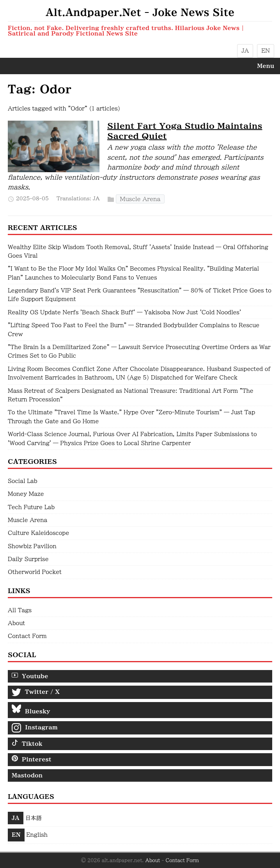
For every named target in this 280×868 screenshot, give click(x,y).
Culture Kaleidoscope (38, 533)
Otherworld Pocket (35, 572)
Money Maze (26, 494)
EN (266, 51)
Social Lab (23, 481)
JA (245, 51)
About (16, 623)
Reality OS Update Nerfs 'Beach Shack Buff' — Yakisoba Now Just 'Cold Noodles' (124, 312)
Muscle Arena (140, 199)
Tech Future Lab (31, 507)
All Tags (20, 610)
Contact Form (27, 636)
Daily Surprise (28, 559)
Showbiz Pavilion (32, 546)
